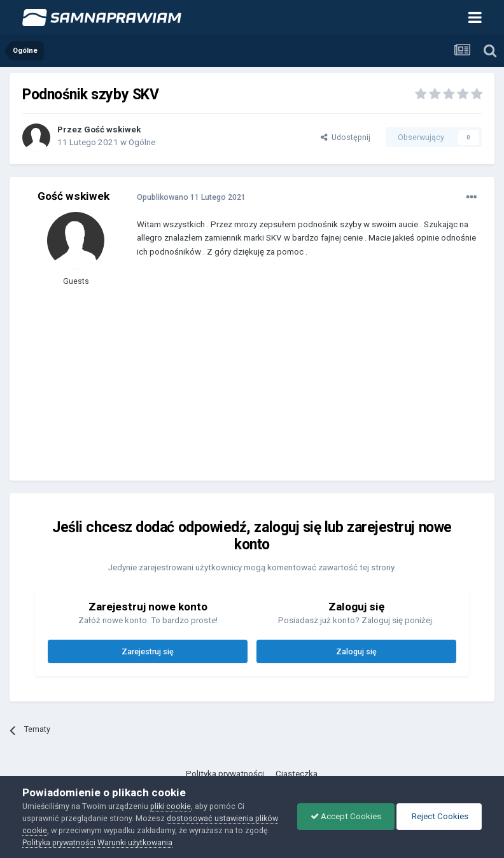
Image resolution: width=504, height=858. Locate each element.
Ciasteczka (297, 774)
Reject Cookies (439, 816)
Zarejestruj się (148, 651)
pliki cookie (171, 806)
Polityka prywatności (225, 774)
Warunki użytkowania (135, 842)
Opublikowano (191, 197)
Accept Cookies (346, 816)
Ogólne (142, 142)
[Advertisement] (286, 379)
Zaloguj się (356, 651)
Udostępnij (346, 137)
